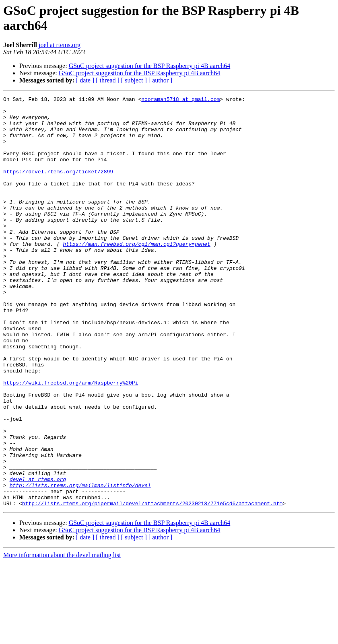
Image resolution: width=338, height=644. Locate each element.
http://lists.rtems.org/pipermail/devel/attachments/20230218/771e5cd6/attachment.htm (152, 585)
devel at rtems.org (38, 556)
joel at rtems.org (60, 45)
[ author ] (161, 80)
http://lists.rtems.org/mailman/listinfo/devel (80, 564)
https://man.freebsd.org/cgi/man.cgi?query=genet (137, 274)
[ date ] (85, 80)
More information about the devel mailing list (62, 637)
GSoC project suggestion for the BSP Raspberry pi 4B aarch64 (150, 66)
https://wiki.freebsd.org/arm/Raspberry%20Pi (71, 440)
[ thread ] (108, 80)
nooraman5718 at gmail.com (180, 100)
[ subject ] (134, 80)
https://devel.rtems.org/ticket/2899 (58, 187)
